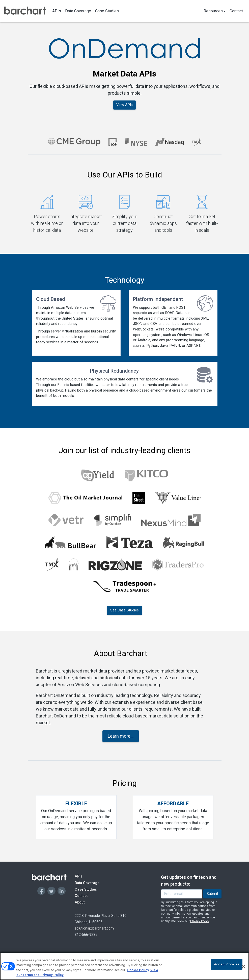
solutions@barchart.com (94, 928)
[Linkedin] (62, 891)
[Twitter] (51, 891)
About (84, 902)
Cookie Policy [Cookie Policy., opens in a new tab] (138, 970)
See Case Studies (124, 610)
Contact (236, 11)
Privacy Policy (200, 921)
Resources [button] (215, 11)
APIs (57, 11)
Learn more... (121, 736)
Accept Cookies (227, 964)
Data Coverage (78, 11)
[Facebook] (41, 891)
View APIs (124, 105)
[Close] (243, 966)
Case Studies (107, 11)
